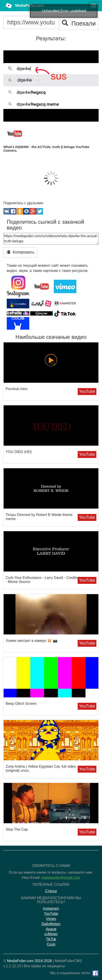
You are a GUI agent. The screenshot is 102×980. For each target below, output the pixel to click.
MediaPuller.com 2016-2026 (29, 961)
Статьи (51, 891)
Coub (51, 944)
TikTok (51, 939)
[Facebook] (95, 973)
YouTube (87, 391)
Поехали (79, 23)
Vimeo (51, 919)
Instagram (51, 908)
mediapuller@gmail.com (61, 878)
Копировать (20, 252)
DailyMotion (51, 924)
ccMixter (51, 934)
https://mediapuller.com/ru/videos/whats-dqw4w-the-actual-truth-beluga (51, 239)
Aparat (51, 929)
